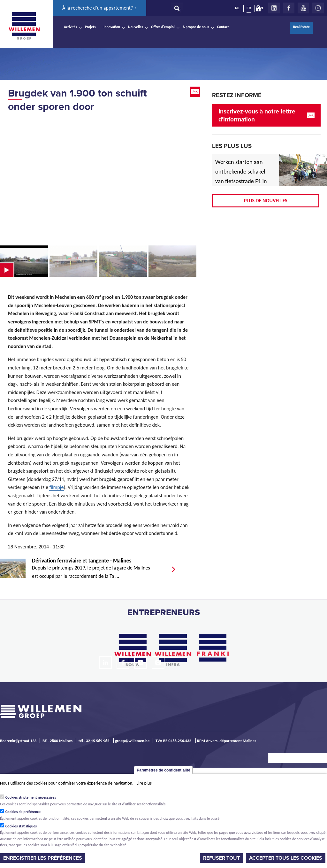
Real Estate (301, 27)
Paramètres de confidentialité (163, 770)
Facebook (289, 8)
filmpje (56, 487)
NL (237, 8)
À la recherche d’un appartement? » (99, 8)
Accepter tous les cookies (286, 858)
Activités (70, 27)
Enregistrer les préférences (43, 858)
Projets (90, 27)
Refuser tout (221, 858)
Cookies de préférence (23, 812)
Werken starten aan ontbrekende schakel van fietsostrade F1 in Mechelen (241, 176)
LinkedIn (274, 8)
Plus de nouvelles (266, 201)
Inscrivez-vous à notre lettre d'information (257, 115)
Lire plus (144, 783)
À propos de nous (196, 27)
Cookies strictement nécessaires (31, 797)
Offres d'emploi (163, 27)
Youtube (303, 8)
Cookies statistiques (21, 826)
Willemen (24, 26)
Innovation (112, 27)
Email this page (196, 92)
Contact (223, 27)
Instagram (318, 8)
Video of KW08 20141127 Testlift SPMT (99, 179)
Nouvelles (136, 27)
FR (249, 8)
